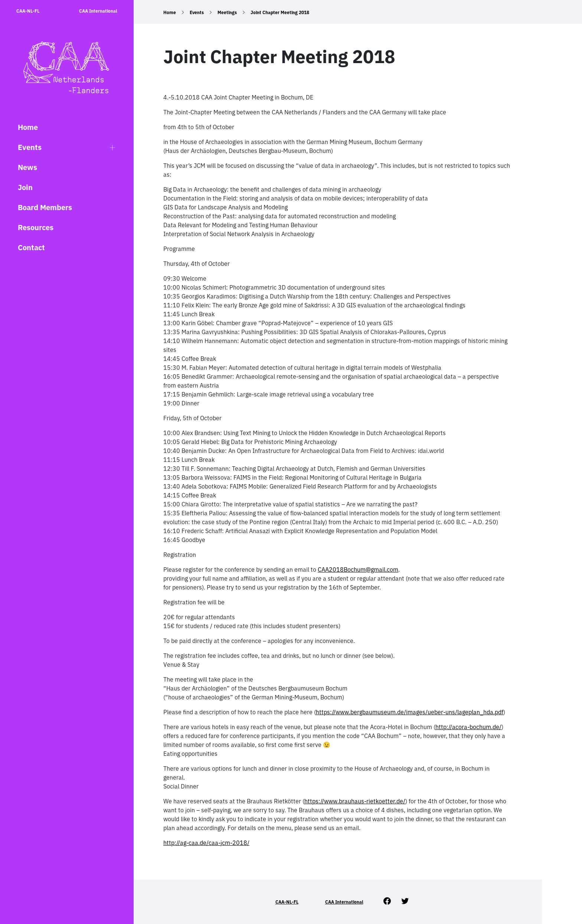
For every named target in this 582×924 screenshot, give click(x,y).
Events (30, 147)
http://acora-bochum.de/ (468, 727)
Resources (36, 227)
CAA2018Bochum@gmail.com (358, 569)
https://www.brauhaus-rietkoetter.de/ (355, 801)
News (27, 167)
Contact (31, 247)
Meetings (227, 12)
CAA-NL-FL (28, 11)
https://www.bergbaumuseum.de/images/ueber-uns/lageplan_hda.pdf (410, 712)
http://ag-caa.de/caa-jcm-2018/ (206, 843)
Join (25, 187)
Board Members (45, 207)
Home (28, 127)
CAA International (98, 11)
